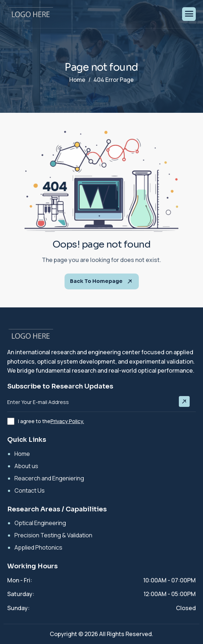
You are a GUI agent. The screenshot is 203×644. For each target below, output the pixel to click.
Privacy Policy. (67, 421)
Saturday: (21, 594)
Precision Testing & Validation (53, 535)
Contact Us (30, 490)
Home (22, 454)
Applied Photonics (38, 547)
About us (26, 466)
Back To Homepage (102, 281)
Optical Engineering (40, 523)
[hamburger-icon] (189, 14)
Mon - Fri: (20, 580)
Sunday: (18, 608)
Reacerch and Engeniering (49, 478)
